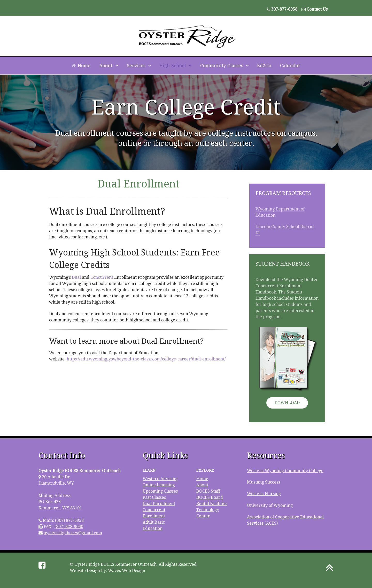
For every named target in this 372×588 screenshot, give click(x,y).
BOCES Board (210, 497)
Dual (76, 277)
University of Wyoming (270, 505)
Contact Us (317, 9)
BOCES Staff (208, 491)
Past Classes (154, 497)
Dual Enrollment (159, 504)
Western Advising (160, 479)
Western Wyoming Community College (285, 471)
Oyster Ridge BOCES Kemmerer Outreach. (116, 564)
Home (202, 479)
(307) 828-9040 (69, 527)
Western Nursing (264, 494)
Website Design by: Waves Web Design (107, 571)
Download (287, 403)
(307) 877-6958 (69, 520)
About (202, 485)
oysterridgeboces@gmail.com (73, 533)
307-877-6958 (284, 9)
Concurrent (102, 277)
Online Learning (159, 485)
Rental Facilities (212, 504)
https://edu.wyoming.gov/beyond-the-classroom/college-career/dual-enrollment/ (146, 359)
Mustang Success (263, 482)
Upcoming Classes (160, 491)
